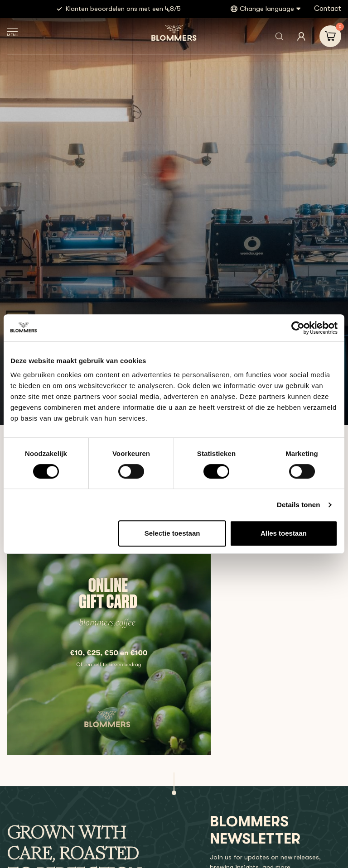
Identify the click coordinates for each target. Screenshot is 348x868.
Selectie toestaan (172, 533)
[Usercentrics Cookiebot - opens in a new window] (298, 328)
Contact (328, 9)
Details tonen (298, 505)
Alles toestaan (284, 533)
